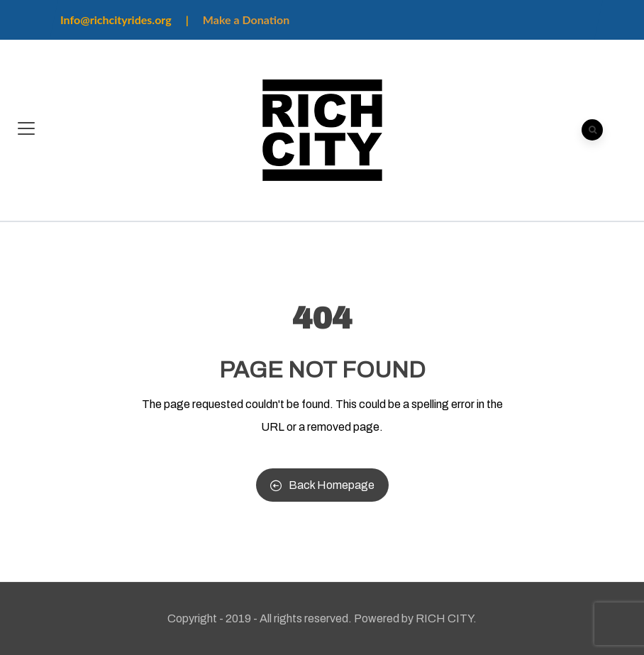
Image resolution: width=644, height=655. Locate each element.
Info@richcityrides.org (116, 20)
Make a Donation (246, 20)
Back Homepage (322, 485)
